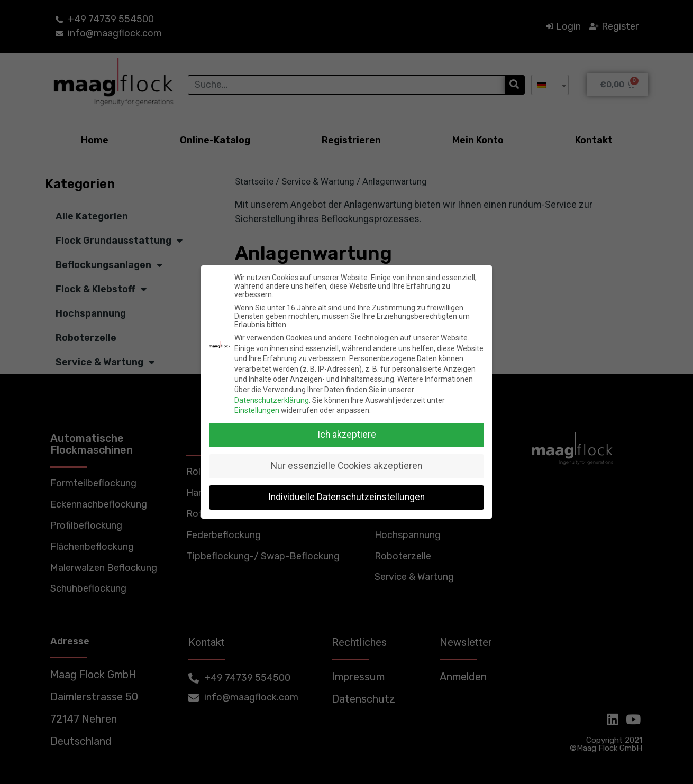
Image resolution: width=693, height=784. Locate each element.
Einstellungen (257, 410)
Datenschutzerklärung (272, 400)
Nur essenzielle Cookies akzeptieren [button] (346, 466)
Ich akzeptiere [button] (347, 435)
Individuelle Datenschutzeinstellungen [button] (346, 497)
